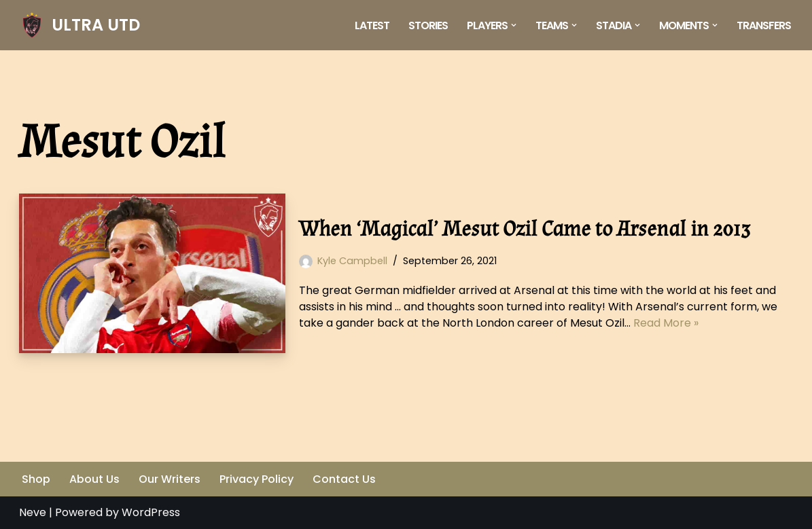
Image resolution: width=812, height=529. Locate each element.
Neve (33, 512)
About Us (94, 479)
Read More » (666, 323)
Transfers (764, 25)
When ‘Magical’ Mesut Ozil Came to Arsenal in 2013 (525, 229)
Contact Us (344, 479)
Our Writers (170, 479)
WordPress (151, 512)
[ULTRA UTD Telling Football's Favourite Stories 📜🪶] (80, 25)
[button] (514, 25)
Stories (428, 25)
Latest (372, 25)
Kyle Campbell (352, 261)
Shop (36, 479)
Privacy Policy (257, 479)
